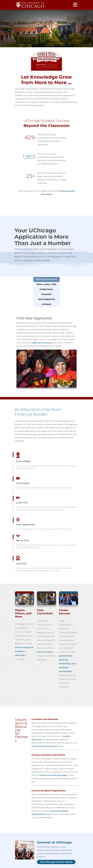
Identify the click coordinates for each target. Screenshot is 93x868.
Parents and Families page (53, 775)
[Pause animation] (90, 44)
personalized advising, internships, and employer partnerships (67, 664)
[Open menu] (75, 5)
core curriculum (45, 652)
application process (42, 343)
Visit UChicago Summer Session (56, 862)
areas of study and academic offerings (24, 651)
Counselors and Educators (45, 746)
